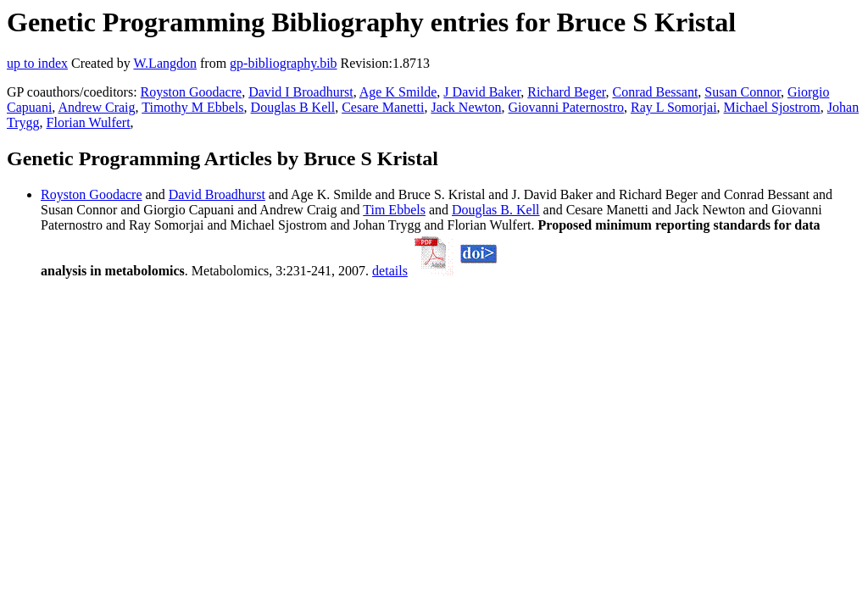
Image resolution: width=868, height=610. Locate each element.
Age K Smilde (398, 92)
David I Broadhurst (301, 92)
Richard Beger (566, 92)
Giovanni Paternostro (566, 107)
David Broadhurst (217, 194)
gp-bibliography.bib (284, 63)
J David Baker (482, 92)
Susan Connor (743, 92)
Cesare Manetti (383, 107)
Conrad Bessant (655, 92)
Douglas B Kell (293, 107)
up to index (37, 63)
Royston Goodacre (192, 92)
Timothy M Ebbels (192, 107)
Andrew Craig (96, 107)
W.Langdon (165, 63)
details (390, 271)
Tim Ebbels (394, 210)
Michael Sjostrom (772, 107)
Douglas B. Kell (496, 210)
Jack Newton (466, 107)
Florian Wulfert (89, 122)
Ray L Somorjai (674, 107)
